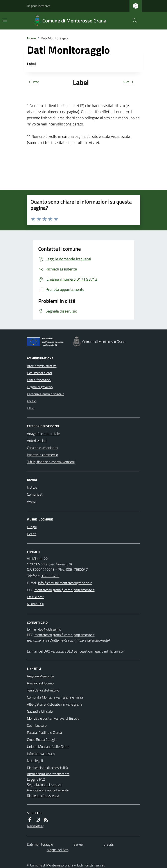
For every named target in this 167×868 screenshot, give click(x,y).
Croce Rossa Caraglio (42, 739)
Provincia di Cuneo (40, 683)
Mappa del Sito (58, 850)
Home (31, 38)
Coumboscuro (37, 725)
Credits (109, 844)
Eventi (32, 534)
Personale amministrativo (46, 394)
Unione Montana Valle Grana (48, 747)
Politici (32, 401)
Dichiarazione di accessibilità (47, 768)
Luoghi (32, 527)
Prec (33, 82)
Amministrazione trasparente (48, 774)
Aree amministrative (42, 366)
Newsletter (35, 826)
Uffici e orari (36, 597)
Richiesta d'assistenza (43, 796)
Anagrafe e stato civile (43, 434)
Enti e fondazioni (39, 380)
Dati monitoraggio (40, 844)
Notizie (32, 487)
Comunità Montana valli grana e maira (55, 697)
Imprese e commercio (42, 455)
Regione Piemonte (39, 6)
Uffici (31, 408)
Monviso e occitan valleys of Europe (53, 718)
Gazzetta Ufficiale (40, 711)
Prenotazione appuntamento (48, 790)
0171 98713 (50, 576)
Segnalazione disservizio (45, 785)
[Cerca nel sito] (133, 21)
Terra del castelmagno (43, 690)
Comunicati (35, 494)
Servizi (78, 844)
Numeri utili (35, 604)
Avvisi (31, 501)
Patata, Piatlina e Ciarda (44, 732)
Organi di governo (40, 387)
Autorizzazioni (37, 441)
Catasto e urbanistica (42, 448)
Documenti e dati (39, 373)
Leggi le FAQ (36, 779)
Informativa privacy (41, 754)
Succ (129, 82)
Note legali (35, 761)
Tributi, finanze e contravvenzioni (51, 462)
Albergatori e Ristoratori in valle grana (55, 704)
